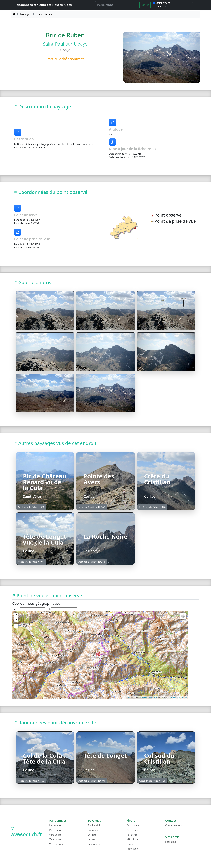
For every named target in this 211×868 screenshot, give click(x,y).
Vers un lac (55, 835)
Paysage (25, 14)
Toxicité (131, 844)
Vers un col (55, 839)
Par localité (55, 825)
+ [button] (16, 615)
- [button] (16, 619)
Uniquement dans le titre (163, 5)
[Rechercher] (117, 5)
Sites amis (171, 842)
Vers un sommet (58, 844)
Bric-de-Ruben (44, 14)
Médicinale (133, 839)
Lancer (145, 5)
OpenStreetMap (146, 698)
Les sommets (95, 844)
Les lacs (92, 835)
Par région (55, 830)
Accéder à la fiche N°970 (152, 507)
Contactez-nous (174, 825)
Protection (132, 849)
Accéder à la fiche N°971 (31, 562)
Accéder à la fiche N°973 (92, 562)
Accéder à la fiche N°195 (152, 781)
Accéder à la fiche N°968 (31, 507)
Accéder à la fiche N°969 (92, 507)
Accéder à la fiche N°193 (31, 781)
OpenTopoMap (173, 698)
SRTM (155, 698)
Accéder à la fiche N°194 (92, 781)
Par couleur (133, 825)
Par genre (132, 835)
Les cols (92, 839)
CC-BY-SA (183, 698)
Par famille (132, 830)
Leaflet (127, 698)
